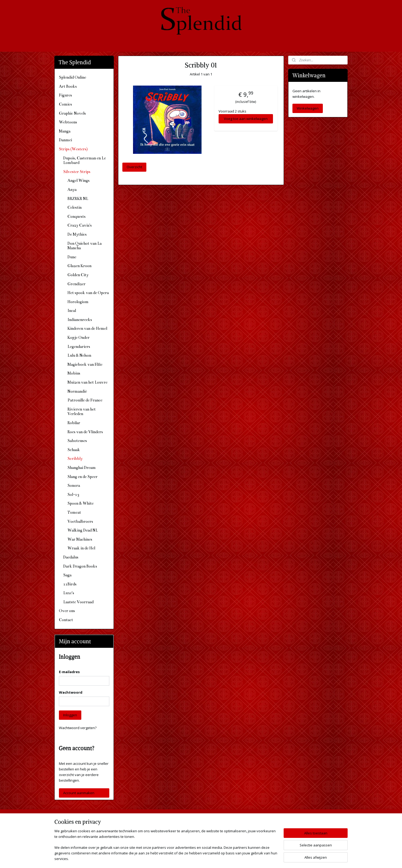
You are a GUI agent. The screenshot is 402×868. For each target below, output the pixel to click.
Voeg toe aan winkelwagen (246, 119)
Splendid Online (73, 77)
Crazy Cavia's (80, 225)
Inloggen (70, 715)
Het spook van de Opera (88, 293)
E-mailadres (69, 672)
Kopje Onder (79, 337)
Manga (65, 131)
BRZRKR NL (78, 199)
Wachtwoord (71, 692)
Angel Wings (79, 180)
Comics (65, 104)
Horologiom (78, 302)
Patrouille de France (85, 400)
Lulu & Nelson (79, 355)
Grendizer (77, 284)
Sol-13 (73, 495)
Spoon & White (81, 503)
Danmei (65, 140)
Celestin (75, 207)
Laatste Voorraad (78, 602)
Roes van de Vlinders (85, 432)
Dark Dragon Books (80, 566)
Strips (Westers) (73, 149)
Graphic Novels (72, 113)
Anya (72, 190)
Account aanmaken (79, 793)
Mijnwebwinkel (258, 858)
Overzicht (134, 167)
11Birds (70, 584)
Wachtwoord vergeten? (78, 728)
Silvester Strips (77, 172)
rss (192, 858)
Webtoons (68, 122)
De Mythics (77, 234)
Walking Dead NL (83, 530)
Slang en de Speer (83, 477)
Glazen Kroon (79, 266)
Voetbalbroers (80, 521)
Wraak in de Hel (81, 548)
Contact (66, 620)
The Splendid (247, 821)
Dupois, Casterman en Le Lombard (85, 160)
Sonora (74, 485)
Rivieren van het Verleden (82, 412)
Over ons (67, 611)
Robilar (74, 423)
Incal (72, 311)
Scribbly (75, 459)
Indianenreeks (80, 320)
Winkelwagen (308, 108)
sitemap (180, 858)
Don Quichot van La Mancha (85, 246)
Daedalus (71, 557)
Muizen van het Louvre (87, 382)
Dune (72, 257)
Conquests (77, 216)
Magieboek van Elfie (85, 364)
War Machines (80, 539)
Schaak (74, 450)
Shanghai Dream (82, 468)
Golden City (78, 275)
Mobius (74, 373)
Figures (65, 95)
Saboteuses (77, 441)
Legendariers (79, 347)
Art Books (68, 86)
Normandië (77, 391)
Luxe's (69, 593)
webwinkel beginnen (212, 858)
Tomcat (74, 512)
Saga (67, 575)
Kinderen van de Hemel (87, 328)
